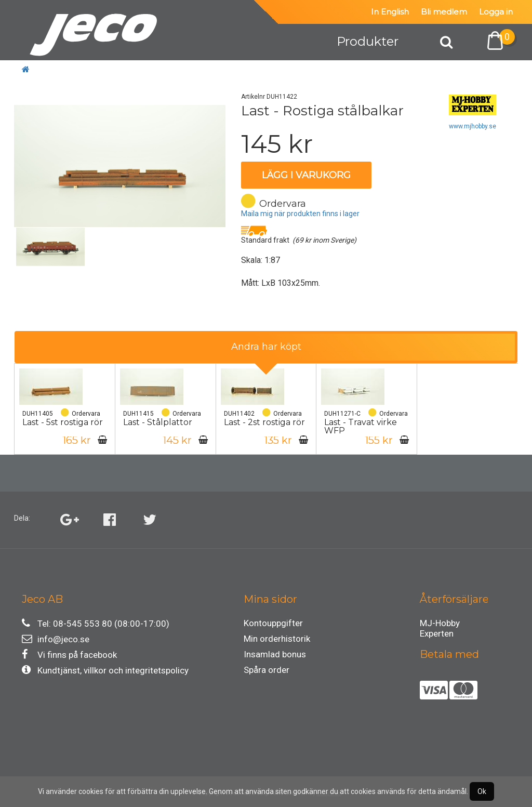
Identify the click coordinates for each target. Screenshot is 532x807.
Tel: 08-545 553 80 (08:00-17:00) (96, 623)
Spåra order (267, 670)
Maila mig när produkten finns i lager (300, 214)
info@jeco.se (56, 639)
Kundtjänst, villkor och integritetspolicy (105, 670)
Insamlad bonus (275, 654)
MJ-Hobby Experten (440, 625)
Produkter (368, 41)
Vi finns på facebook (69, 654)
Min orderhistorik (277, 639)
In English (390, 12)
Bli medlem (444, 12)
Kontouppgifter (273, 623)
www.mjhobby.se (473, 126)
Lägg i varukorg (306, 175)
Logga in (496, 12)
